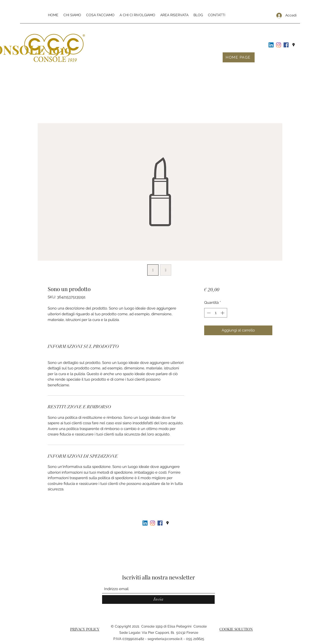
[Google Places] (294, 45)
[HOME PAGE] (239, 57)
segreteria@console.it (165, 639)
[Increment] (223, 313)
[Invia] (158, 599)
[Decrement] (208, 313)
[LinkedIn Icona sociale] (271, 45)
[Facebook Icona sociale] (286, 45)
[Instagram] (279, 45)
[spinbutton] (216, 313)
